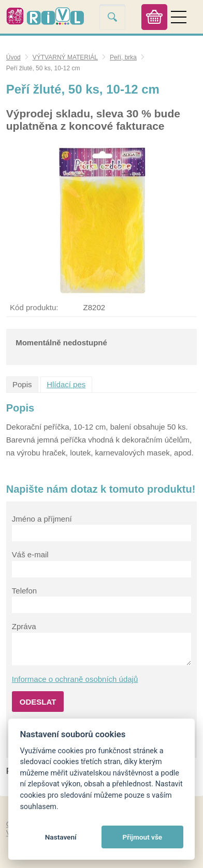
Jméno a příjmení (42, 519)
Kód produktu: (34, 307)
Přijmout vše (142, 837)
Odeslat (38, 702)
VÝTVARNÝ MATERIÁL (65, 57)
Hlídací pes (66, 384)
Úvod (13, 57)
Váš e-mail (30, 554)
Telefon (24, 591)
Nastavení (61, 837)
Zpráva (24, 626)
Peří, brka (123, 57)
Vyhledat (112, 17)
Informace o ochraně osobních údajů (75, 679)
